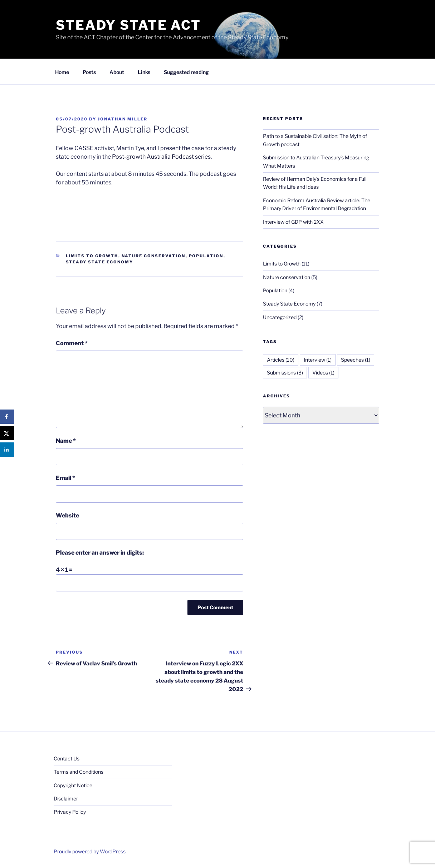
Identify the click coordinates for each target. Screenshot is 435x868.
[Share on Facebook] (7, 417)
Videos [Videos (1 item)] (323, 373)
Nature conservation (154, 256)
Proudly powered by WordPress (90, 851)
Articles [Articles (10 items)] (281, 360)
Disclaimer (66, 798)
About (117, 72)
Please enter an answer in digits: (100, 553)
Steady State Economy (100, 262)
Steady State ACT (128, 25)
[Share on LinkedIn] (7, 450)
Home (62, 72)
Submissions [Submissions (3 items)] (285, 373)
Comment (72, 343)
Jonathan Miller (123, 119)
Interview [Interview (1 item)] (318, 360)
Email (65, 478)
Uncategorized (280, 317)
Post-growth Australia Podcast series (161, 157)
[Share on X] (7, 433)
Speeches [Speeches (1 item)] (356, 360)
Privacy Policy (70, 812)
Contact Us (67, 758)
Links (144, 72)
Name (66, 441)
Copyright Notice (73, 785)
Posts (89, 72)
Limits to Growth (92, 256)
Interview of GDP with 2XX (293, 222)
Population (206, 256)
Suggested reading (186, 72)
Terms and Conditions (79, 772)
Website (67, 515)
